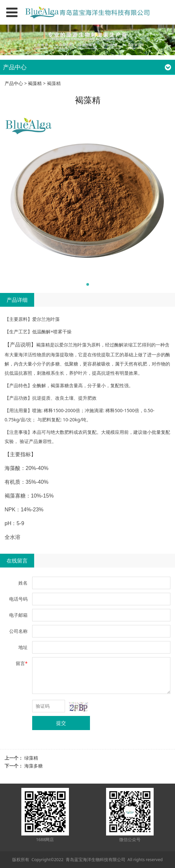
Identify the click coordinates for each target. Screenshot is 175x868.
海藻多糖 (33, 766)
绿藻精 (31, 758)
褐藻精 (35, 83)
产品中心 (14, 83)
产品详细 (17, 300)
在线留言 (17, 561)
